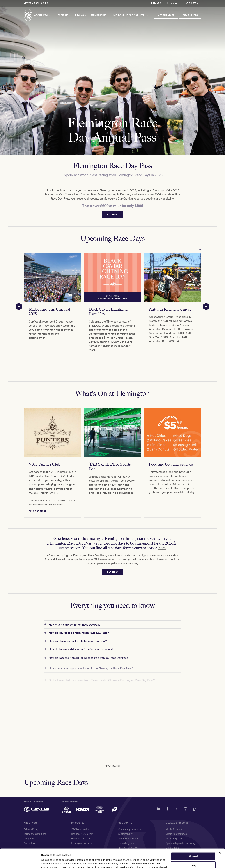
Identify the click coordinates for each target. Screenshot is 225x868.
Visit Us (65, 15)
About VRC (42, 15)
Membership (100, 15)
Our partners (172, 848)
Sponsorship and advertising (180, 843)
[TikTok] (195, 809)
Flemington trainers (81, 843)
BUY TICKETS (190, 15)
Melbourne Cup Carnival (131, 15)
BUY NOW (112, 220)
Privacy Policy (31, 829)
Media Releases (174, 829)
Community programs (130, 829)
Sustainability (125, 834)
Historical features (81, 838)
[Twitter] (177, 809)
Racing (81, 15)
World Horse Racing (129, 838)
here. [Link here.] (162, 553)
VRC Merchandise (80, 829)
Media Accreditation (176, 834)
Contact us (29, 843)
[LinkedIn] (158, 809)
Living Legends (126, 843)
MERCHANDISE (166, 15)
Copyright (29, 838)
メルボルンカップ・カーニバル (135, 852)
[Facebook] (168, 809)
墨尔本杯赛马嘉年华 (129, 848)
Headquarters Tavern (82, 834)
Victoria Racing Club (36, 3)
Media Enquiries (174, 838)
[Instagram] (186, 809)
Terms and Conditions (35, 834)
